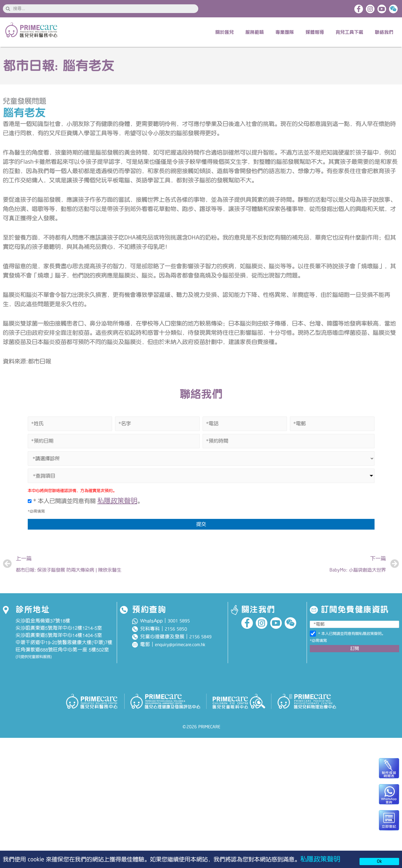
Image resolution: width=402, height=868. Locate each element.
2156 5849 (200, 637)
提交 (201, 524)
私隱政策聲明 (320, 859)
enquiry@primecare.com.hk (180, 645)
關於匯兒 (225, 32)
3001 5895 (179, 621)
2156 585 (175, 629)
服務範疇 (255, 32)
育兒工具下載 (349, 32)
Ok (379, 861)
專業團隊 (285, 32)
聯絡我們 (384, 32)
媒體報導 (315, 32)
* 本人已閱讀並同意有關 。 (85, 501)
